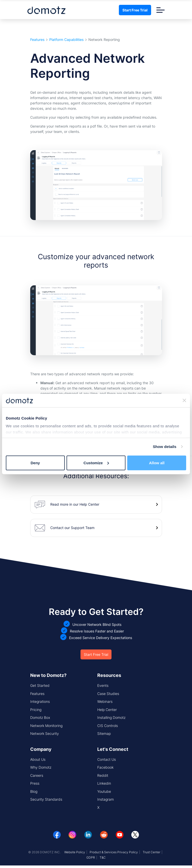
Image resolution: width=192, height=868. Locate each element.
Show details (165, 447)
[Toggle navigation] (161, 10)
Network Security (45, 733)
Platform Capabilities (66, 40)
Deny (35, 463)
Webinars (105, 701)
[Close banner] (184, 400)
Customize (96, 463)
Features (37, 40)
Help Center (107, 710)
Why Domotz (41, 767)
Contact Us (107, 759)
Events (103, 685)
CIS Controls (108, 726)
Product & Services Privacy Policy (114, 852)
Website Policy (75, 852)
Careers (37, 775)
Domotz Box (40, 717)
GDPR (91, 857)
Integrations (40, 701)
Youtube (104, 791)
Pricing (36, 710)
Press (35, 783)
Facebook (105, 767)
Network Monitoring (46, 726)
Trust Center (151, 852)
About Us (38, 759)
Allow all (157, 463)
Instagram (106, 799)
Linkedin (104, 783)
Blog (34, 791)
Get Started (40, 685)
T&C (103, 857)
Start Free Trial (135, 10)
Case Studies (108, 694)
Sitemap (104, 733)
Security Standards (46, 799)
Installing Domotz (111, 717)
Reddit (103, 775)
